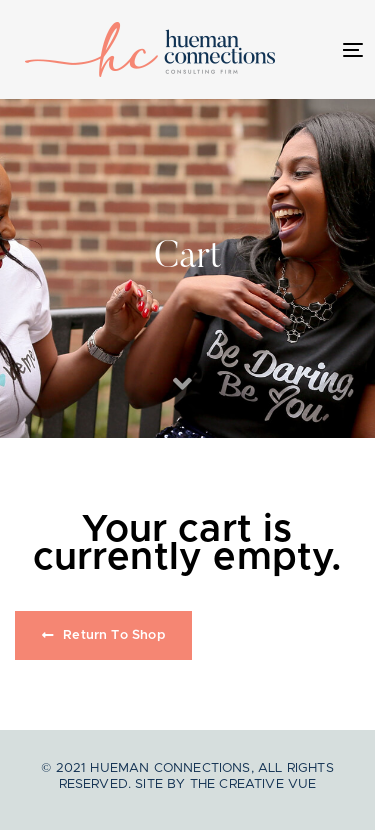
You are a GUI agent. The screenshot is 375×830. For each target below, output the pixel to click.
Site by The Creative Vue (225, 784)
